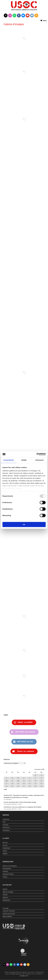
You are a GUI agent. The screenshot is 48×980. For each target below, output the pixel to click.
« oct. (5, 789)
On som (5, 845)
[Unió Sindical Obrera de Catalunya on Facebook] (19, 16)
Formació (5, 825)
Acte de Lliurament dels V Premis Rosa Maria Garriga (20, 802)
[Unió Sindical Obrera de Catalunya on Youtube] (28, 16)
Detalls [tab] (24, 460)
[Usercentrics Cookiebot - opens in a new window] (36, 454)
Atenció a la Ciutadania (10, 866)
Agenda (5, 889)
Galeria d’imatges (8, 892)
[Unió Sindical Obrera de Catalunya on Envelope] (32, 16)
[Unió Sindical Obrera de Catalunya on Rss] (36, 16)
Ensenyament (7, 869)
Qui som (5, 842)
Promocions (6, 827)
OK (24, 524)
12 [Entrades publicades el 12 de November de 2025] (18, 781)
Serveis (5, 877)
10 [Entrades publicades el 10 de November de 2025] (6, 781)
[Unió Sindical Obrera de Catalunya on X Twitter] (6, 16)
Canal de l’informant (9, 911)
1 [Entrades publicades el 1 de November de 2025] (35, 775)
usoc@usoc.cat (24, 976)
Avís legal (6, 908)
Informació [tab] (39, 460)
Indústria (5, 871)
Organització (6, 848)
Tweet (6, 715)
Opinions (5, 897)
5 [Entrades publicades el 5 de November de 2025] (18, 778)
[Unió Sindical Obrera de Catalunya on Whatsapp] (14, 16)
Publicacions (6, 900)
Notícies (5, 895)
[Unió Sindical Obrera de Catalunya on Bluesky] (23, 16)
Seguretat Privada (8, 874)
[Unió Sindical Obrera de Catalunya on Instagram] (10, 16)
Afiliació (5, 854)
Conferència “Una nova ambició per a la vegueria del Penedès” (23, 807)
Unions (5, 851)
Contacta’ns (6, 830)
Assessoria (6, 819)
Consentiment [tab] (9, 460)
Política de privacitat (9, 914)
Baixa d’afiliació (7, 916)
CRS (4, 822)
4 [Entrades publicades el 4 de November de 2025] (12, 778)
